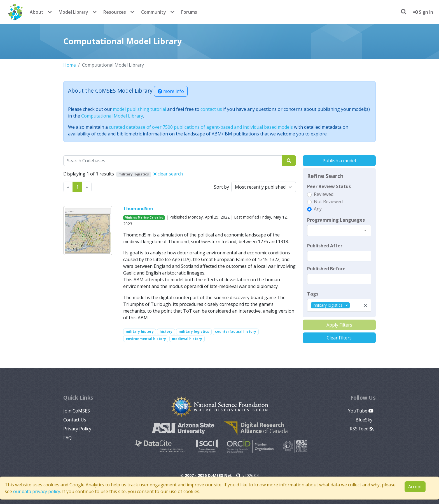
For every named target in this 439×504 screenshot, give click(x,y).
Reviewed (324, 194)
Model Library (73, 12)
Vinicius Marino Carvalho (144, 217)
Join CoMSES (77, 411)
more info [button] (171, 91)
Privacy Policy (77, 429)
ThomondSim (138, 208)
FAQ (67, 438)
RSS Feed (362, 429)
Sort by (221, 187)
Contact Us (75, 420)
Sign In (423, 12)
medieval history (187, 339)
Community (154, 12)
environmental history (146, 339)
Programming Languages (336, 220)
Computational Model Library (112, 116)
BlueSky (365, 420)
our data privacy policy (37, 491)
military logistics (194, 331)
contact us (211, 109)
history (166, 331)
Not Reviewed (328, 201)
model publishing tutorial (139, 109)
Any (318, 209)
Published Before (326, 269)
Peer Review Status (329, 186)
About (37, 12)
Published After (325, 246)
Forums (189, 12)
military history (140, 331)
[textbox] (339, 256)
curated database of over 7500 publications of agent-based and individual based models (201, 127)
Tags (313, 294)
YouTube (361, 411)
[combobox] (339, 231)
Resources (115, 12)
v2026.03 (247, 475)
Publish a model (339, 161)
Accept (415, 487)
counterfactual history (236, 331)
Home (70, 65)
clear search (168, 174)
